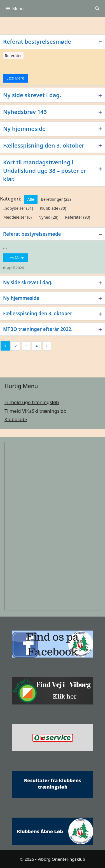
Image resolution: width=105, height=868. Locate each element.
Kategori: (11, 199)
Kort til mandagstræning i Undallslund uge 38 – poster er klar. (45, 171)
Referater (13, 56)
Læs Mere (15, 78)
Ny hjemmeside (24, 129)
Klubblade (16, 419)
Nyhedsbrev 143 (25, 112)
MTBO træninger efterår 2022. (38, 329)
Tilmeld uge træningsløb (32, 402)
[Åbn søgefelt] (97, 8)
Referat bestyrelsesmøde (37, 42)
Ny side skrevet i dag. (32, 95)
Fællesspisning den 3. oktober (44, 145)
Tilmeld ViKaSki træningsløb (35, 411)
